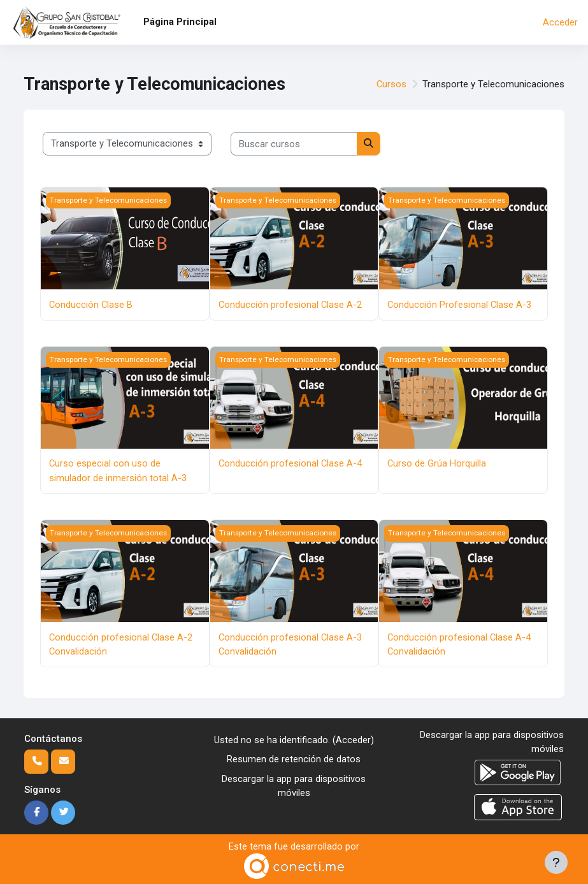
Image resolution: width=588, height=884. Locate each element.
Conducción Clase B (91, 305)
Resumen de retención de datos (294, 759)
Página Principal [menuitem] (180, 22)
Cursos (391, 84)
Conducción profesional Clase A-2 (290, 305)
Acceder (560, 22)
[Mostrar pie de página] (556, 862)
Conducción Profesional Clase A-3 (459, 305)
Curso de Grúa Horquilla (437, 463)
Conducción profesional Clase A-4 (290, 463)
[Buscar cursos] (294, 143)
